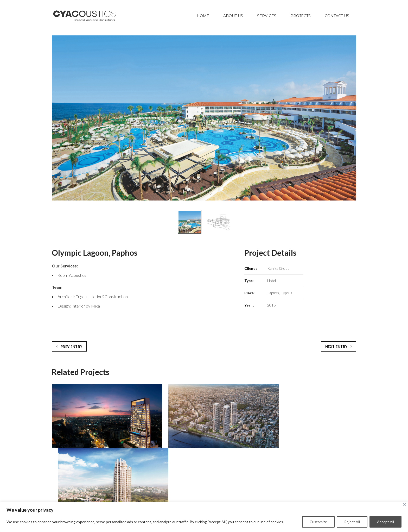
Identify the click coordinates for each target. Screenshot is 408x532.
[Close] (404, 505)
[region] (204, 517)
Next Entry (339, 345)
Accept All (385, 522)
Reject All (352, 522)
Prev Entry (69, 345)
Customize (318, 522)
